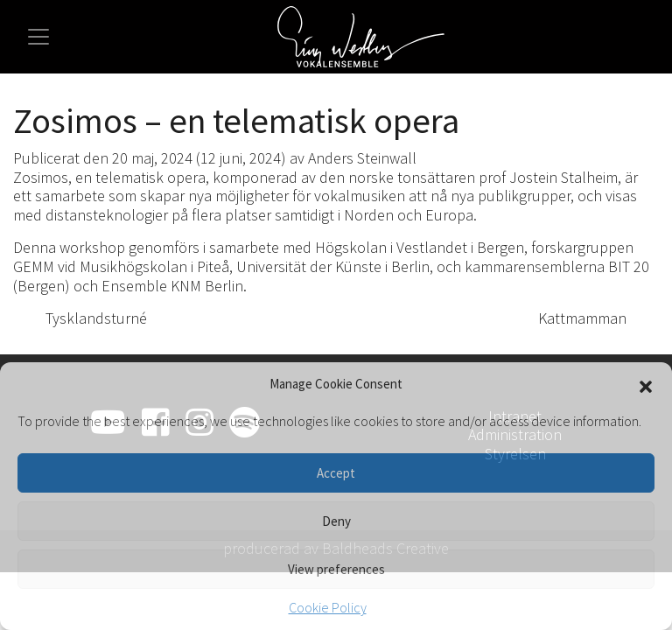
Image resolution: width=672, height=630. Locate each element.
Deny (336, 521)
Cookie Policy (328, 607)
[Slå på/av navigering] (38, 37)
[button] (646, 384)
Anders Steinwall (362, 158)
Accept (336, 473)
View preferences (336, 569)
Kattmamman (592, 318)
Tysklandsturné (87, 318)
